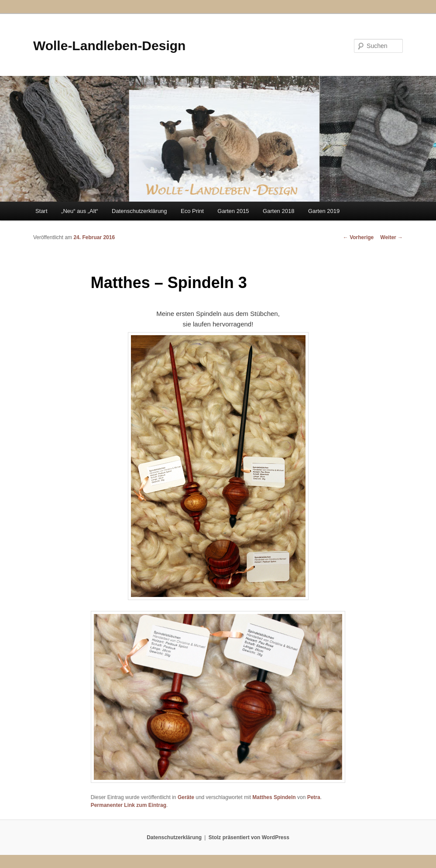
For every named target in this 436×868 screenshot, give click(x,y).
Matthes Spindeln (274, 797)
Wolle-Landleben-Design (109, 46)
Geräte (186, 797)
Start (41, 211)
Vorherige (358, 237)
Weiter (391, 237)
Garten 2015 (233, 211)
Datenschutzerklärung (139, 211)
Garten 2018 (278, 211)
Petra (314, 797)
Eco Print (192, 211)
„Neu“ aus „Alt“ (80, 211)
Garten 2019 (324, 211)
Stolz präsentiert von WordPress (249, 837)
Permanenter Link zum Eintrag (129, 805)
